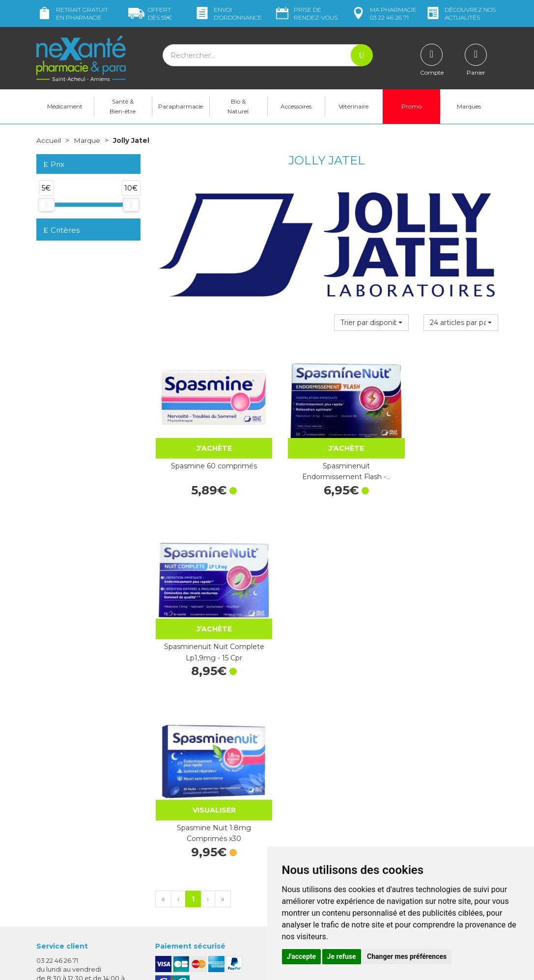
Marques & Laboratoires (193, 825)
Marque (87, 140)
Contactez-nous (300, 794)
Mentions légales (302, 830)
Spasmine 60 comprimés (208, 453)
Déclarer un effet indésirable (320, 812)
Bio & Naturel (238, 106)
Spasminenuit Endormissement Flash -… (327, 458)
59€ (150, 14)
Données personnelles (311, 839)
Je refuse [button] (342, 956)
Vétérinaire (353, 106)
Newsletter (173, 834)
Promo (411, 106)
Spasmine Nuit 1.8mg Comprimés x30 (208, 626)
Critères (62, 230)
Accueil (49, 140)
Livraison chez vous (424, 762)
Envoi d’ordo (228, 14)
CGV (282, 821)
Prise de (306, 14)
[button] (371, 322)
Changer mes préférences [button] (407, 956)
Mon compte (57, 908)
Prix (54, 165)
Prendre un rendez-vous (313, 803)
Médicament (65, 106)
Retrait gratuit (72, 14)
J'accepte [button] (302, 956)
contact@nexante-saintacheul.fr (88, 884)
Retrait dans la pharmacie (434, 753)
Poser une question (67, 899)
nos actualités (460, 14)
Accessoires (296, 106)
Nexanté (150, 965)
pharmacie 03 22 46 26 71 (383, 14)
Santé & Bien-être (123, 106)
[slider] (46, 204)
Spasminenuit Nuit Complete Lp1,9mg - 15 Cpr (446, 458)
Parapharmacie (181, 106)
